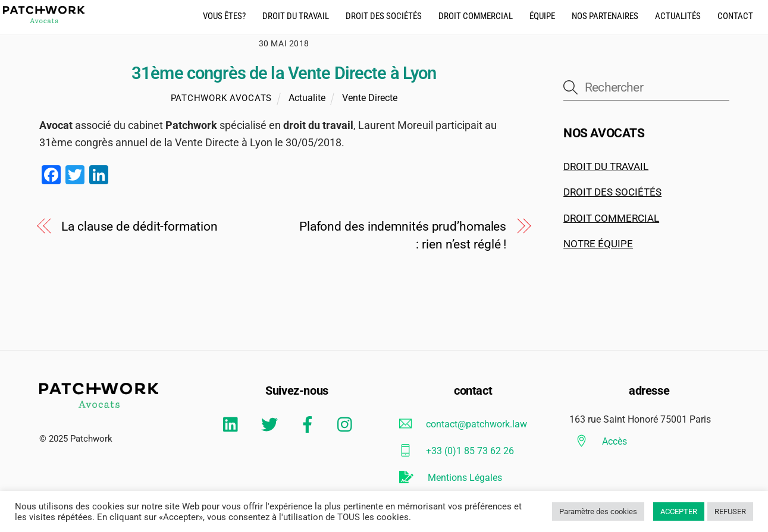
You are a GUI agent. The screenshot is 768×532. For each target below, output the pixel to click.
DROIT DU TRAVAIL (606, 166)
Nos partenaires (605, 16)
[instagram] (348, 424)
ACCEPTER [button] (679, 511)
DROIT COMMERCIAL (611, 218)
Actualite (307, 98)
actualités (678, 16)
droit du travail (296, 16)
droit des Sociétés (384, 16)
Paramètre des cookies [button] (598, 511)
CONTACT (735, 16)
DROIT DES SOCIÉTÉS (612, 192)
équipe (542, 16)
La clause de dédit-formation (139, 226)
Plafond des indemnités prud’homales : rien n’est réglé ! (403, 235)
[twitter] (272, 424)
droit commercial (476, 16)
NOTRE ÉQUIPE (598, 244)
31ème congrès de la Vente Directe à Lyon (284, 73)
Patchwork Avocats (221, 98)
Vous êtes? (224, 16)
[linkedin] (233, 424)
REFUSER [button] (730, 511)
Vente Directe (370, 98)
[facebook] (310, 424)
